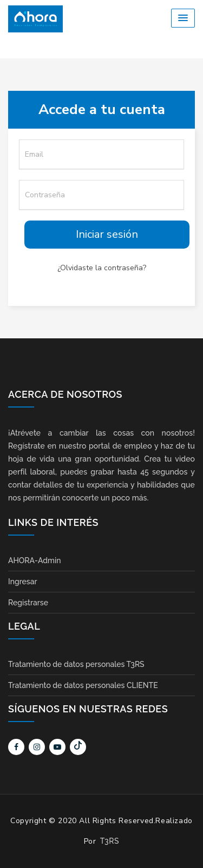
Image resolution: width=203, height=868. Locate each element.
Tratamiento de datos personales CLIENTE (83, 685)
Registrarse (28, 603)
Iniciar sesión (107, 234)
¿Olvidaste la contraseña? (102, 268)
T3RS (110, 841)
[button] (183, 18)
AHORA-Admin (34, 560)
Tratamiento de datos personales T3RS (76, 664)
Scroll (184, 842)
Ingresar (23, 582)
